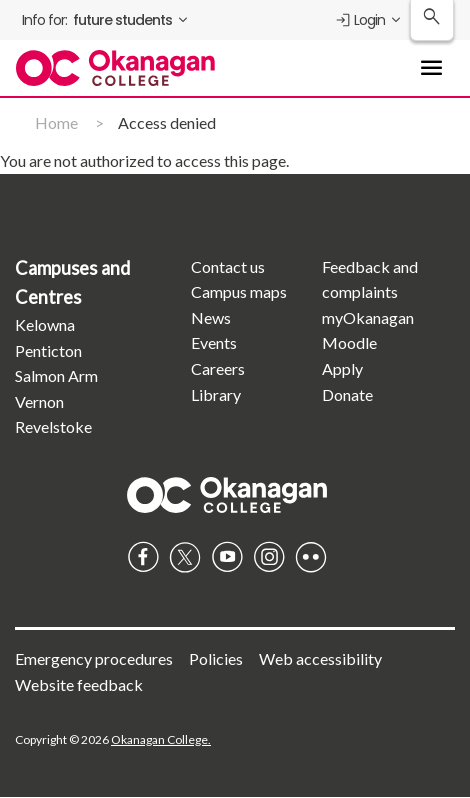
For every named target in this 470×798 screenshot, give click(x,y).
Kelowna (45, 324)
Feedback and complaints (370, 279)
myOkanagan (368, 317)
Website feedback (79, 684)
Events (214, 342)
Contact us (228, 266)
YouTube (227, 557)
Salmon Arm (56, 375)
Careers (218, 368)
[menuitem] (106, 20)
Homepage (227, 495)
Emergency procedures (94, 658)
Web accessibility (320, 658)
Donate (347, 394)
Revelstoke (53, 426)
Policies (216, 658)
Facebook (143, 557)
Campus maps (239, 291)
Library (216, 394)
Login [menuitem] (359, 20)
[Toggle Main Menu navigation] (432, 68)
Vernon (39, 401)
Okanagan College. (161, 739)
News (211, 317)
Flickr (311, 557)
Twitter (185, 557)
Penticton (48, 350)
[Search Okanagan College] (432, 20)
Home (56, 122)
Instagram (269, 557)
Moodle (349, 342)
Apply (342, 368)
